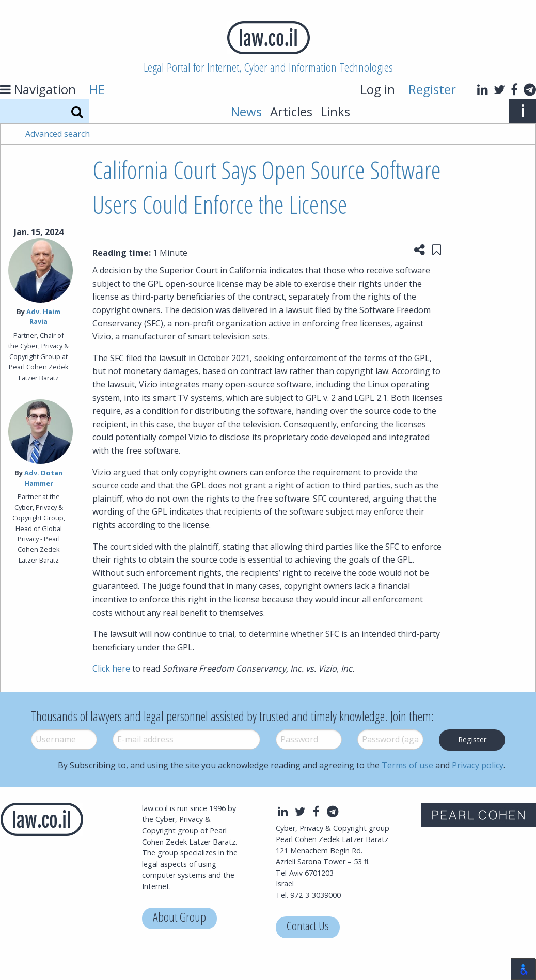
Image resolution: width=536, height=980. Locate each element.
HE (97, 89)
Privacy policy (478, 765)
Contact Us (308, 927)
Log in (378, 89)
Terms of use (407, 765)
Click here (111, 668)
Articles (291, 111)
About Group (179, 918)
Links (335, 111)
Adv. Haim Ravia (43, 316)
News (246, 111)
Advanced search (58, 134)
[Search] (77, 111)
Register (432, 89)
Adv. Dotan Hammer (44, 478)
